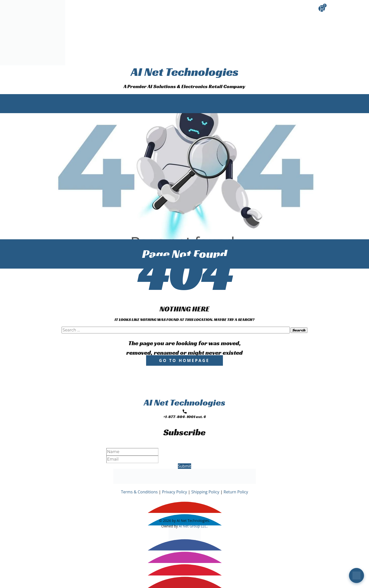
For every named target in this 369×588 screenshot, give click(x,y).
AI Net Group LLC (193, 526)
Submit (184, 466)
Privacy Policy (175, 492)
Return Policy (236, 492)
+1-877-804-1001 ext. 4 (185, 414)
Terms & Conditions (139, 492)
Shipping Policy (205, 492)
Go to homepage (184, 360)
